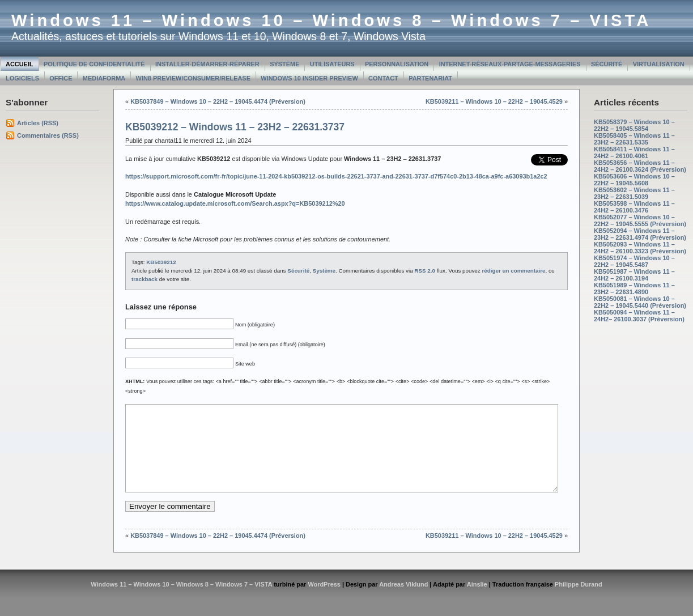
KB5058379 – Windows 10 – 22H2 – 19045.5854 (634, 125)
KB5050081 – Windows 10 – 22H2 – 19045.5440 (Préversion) (640, 302)
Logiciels (22, 78)
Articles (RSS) (38, 123)
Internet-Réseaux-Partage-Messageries (510, 64)
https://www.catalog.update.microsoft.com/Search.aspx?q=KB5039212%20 (235, 203)
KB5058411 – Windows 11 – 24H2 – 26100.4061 (634, 152)
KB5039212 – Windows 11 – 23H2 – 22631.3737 (235, 127)
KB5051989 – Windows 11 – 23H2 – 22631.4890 (634, 288)
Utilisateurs (332, 64)
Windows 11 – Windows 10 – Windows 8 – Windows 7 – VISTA (331, 20)
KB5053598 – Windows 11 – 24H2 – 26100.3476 (634, 207)
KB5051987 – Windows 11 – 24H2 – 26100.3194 (634, 275)
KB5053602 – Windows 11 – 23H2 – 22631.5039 (634, 193)
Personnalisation (397, 64)
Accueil (20, 64)
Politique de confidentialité (94, 64)
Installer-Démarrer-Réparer (207, 64)
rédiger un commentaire (513, 271)
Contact (383, 78)
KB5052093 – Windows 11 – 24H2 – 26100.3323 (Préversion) (640, 248)
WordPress (324, 601)
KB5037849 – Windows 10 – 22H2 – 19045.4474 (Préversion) (218, 101)
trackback (144, 279)
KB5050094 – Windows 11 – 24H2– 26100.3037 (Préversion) (639, 316)
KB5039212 (161, 262)
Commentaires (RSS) (48, 135)
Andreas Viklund (403, 601)
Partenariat (430, 78)
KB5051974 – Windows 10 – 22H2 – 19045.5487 (634, 261)
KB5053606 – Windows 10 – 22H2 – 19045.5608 (634, 180)
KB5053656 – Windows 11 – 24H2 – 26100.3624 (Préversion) (640, 166)
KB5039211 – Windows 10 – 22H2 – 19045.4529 (494, 101)
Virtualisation (659, 64)
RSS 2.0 (425, 271)
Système (284, 64)
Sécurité (607, 64)
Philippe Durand (579, 601)
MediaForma (104, 78)
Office (61, 78)
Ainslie (477, 601)
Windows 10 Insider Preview (309, 78)
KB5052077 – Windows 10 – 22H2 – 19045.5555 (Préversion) (640, 220)
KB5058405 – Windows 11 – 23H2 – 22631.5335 (634, 139)
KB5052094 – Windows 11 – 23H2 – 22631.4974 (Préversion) (640, 234)
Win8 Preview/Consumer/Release (193, 78)
